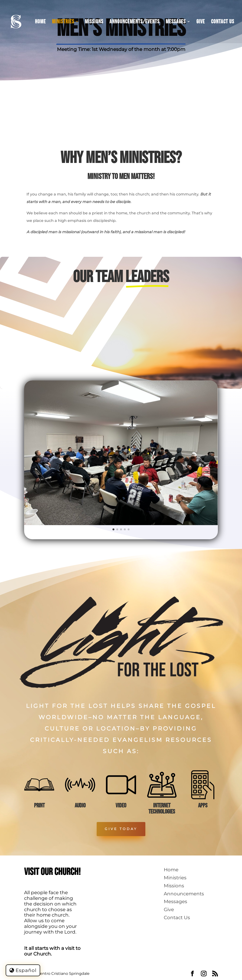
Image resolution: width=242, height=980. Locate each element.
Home (40, 22)
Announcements (184, 894)
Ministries (63, 22)
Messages (176, 22)
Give (201, 22)
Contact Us (223, 22)
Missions (94, 22)
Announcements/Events (134, 22)
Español (26, 970)
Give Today (121, 829)
